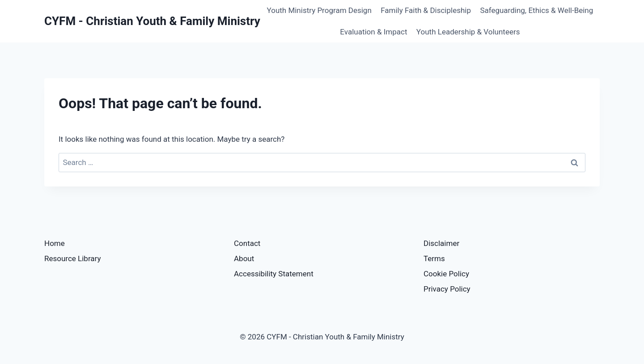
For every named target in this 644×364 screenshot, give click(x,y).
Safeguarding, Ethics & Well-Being (536, 10)
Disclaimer (441, 243)
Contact (247, 243)
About (244, 258)
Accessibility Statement (274, 274)
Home (55, 243)
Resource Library (73, 258)
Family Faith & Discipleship (426, 10)
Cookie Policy (446, 274)
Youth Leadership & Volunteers (468, 32)
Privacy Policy (447, 289)
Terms (434, 258)
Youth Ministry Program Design (319, 10)
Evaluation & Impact (373, 32)
